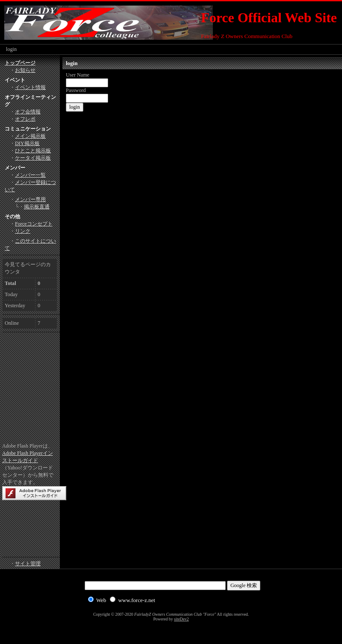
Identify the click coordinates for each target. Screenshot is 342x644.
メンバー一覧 (30, 175)
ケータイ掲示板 (33, 158)
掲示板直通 (37, 207)
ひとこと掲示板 (33, 151)
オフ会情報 (28, 112)
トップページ (20, 63)
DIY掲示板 (27, 143)
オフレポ (25, 119)
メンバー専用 (30, 199)
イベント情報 (30, 87)
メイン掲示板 (30, 136)
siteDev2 (181, 619)
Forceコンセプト (34, 224)
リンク (23, 231)
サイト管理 (28, 564)
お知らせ (25, 70)
